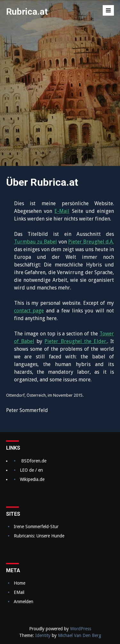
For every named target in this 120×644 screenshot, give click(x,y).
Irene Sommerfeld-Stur (36, 527)
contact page (29, 311)
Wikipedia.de (32, 479)
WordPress (81, 629)
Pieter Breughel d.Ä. (91, 242)
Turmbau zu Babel (36, 242)
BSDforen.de (34, 461)
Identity (43, 635)
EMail (19, 592)
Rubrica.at (27, 12)
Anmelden (24, 602)
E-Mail (62, 211)
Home (20, 583)
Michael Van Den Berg (80, 635)
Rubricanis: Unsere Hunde (39, 536)
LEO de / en (31, 470)
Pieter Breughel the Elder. (76, 341)
